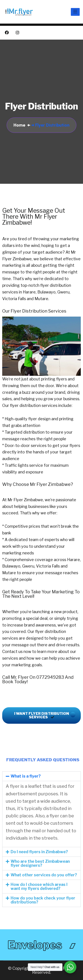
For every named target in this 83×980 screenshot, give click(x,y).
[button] (41, 776)
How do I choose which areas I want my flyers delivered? (39, 886)
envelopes (35, 945)
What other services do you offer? (44, 875)
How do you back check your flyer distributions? (43, 900)
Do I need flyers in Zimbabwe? (39, 852)
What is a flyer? (26, 776)
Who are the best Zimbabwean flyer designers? (40, 863)
